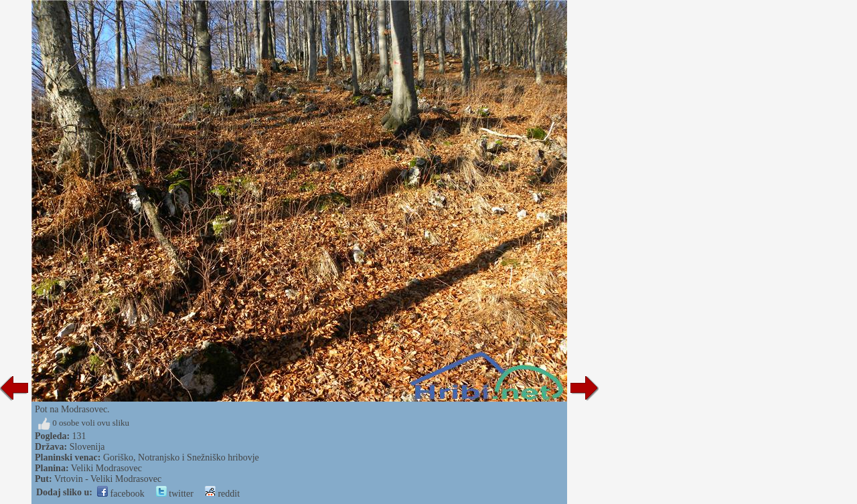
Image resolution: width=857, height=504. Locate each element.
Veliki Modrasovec (106, 468)
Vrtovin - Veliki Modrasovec (108, 479)
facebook (121, 494)
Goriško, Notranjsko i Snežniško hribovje (181, 457)
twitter (175, 494)
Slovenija (87, 447)
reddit (222, 494)
